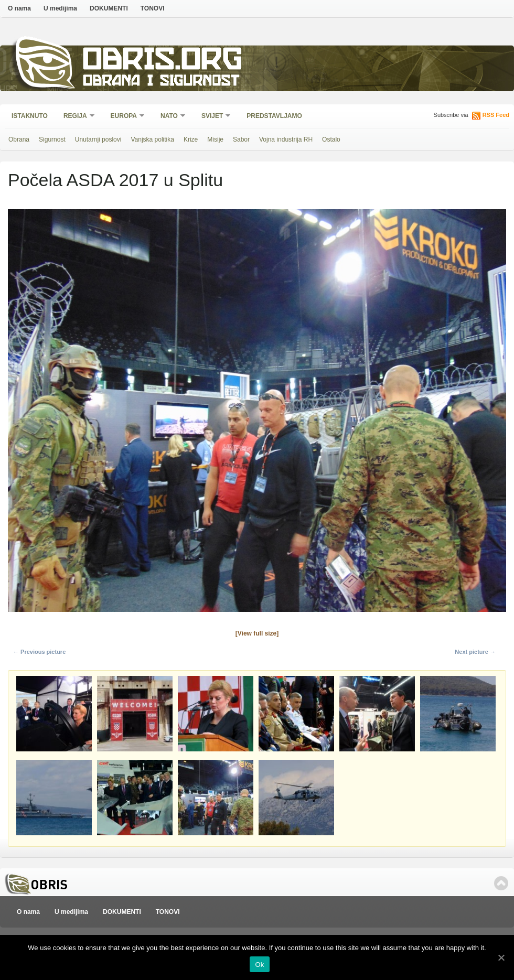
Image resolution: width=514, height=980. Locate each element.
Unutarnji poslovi (98, 139)
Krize (191, 139)
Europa (124, 117)
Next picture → (475, 652)
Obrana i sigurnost (161, 82)
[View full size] (257, 633)
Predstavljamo (274, 116)
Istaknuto (30, 116)
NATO (170, 117)
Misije (215, 139)
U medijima (60, 8)
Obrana (19, 139)
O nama (19, 8)
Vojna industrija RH (286, 139)
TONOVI (153, 8)
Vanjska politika (152, 139)
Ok (259, 965)
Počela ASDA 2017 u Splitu (115, 180)
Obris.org (163, 62)
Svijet (213, 117)
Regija (76, 117)
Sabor (241, 139)
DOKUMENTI (109, 8)
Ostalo (331, 139)
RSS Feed (496, 115)
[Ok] (501, 957)
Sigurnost (52, 139)
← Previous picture (39, 652)
